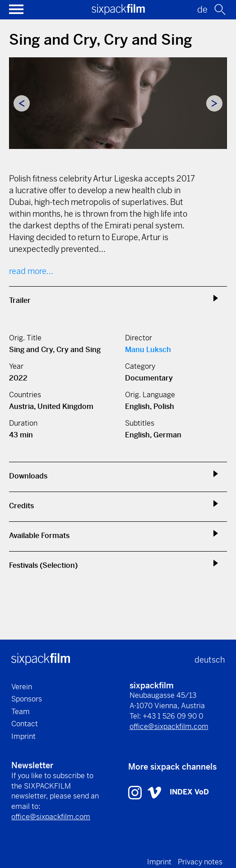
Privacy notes (200, 862)
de (202, 10)
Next (214, 103)
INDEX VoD (189, 792)
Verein (22, 687)
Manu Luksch (148, 350)
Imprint (23, 736)
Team (21, 712)
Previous (22, 103)
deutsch (210, 660)
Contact (25, 724)
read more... (31, 271)
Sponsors (27, 699)
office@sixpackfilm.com (169, 726)
